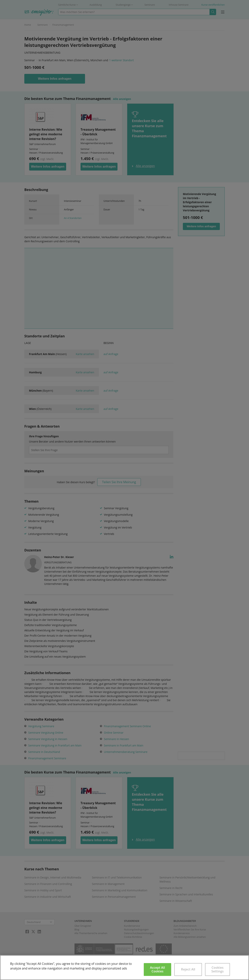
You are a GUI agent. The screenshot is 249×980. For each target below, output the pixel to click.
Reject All (188, 969)
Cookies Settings (218, 969)
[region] (124, 968)
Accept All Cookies (157, 969)
